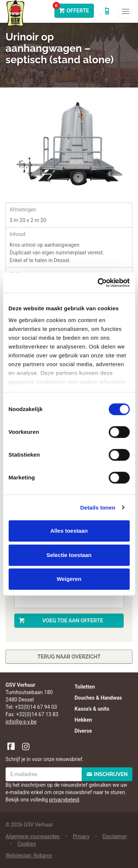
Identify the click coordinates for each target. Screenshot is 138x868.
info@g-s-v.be (21, 722)
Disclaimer (115, 836)
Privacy (81, 836)
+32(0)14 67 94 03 (36, 707)
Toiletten (85, 687)
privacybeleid (64, 800)
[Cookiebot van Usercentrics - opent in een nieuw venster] (98, 283)
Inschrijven (111, 774)
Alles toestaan (69, 531)
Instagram (26, 747)
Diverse (83, 731)
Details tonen (98, 508)
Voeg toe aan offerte (73, 621)
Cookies (26, 844)
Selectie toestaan (69, 555)
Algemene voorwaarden (33, 836)
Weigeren (69, 579)
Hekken (84, 720)
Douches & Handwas (98, 698)
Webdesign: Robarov (29, 856)
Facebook (11, 747)
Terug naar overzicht (69, 657)
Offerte (72, 9)
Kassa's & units (92, 709)
